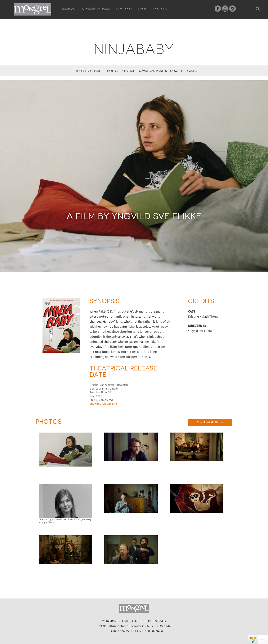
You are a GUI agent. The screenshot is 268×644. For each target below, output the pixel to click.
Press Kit (128, 71)
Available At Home (96, 14)
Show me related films (104, 404)
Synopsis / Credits (88, 71)
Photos (111, 71)
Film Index (124, 9)
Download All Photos (210, 422)
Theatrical (68, 9)
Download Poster (152, 71)
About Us (160, 9)
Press (142, 9)
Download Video (184, 71)
